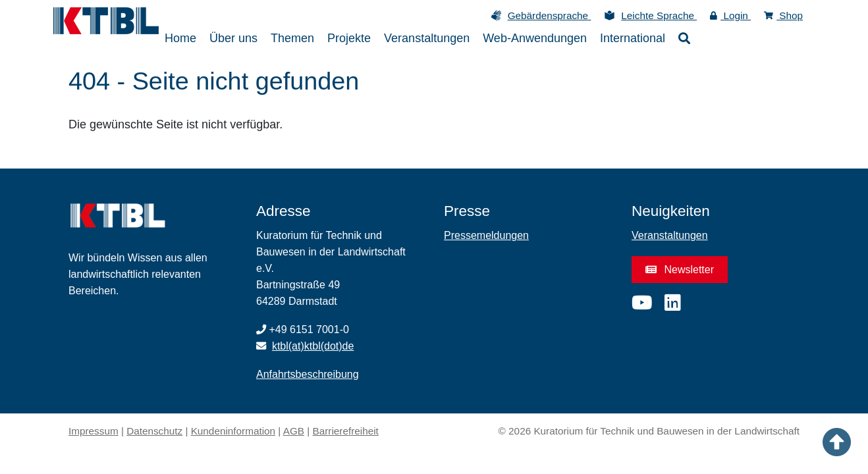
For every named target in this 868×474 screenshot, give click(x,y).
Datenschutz (154, 431)
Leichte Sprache (659, 15)
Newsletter (680, 270)
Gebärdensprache (550, 15)
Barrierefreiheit (346, 431)
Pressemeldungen (486, 235)
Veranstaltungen (670, 235)
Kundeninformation (233, 431)
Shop (783, 15)
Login (730, 15)
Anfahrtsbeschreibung (308, 374)
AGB (294, 431)
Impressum (94, 431)
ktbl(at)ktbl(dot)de (313, 346)
